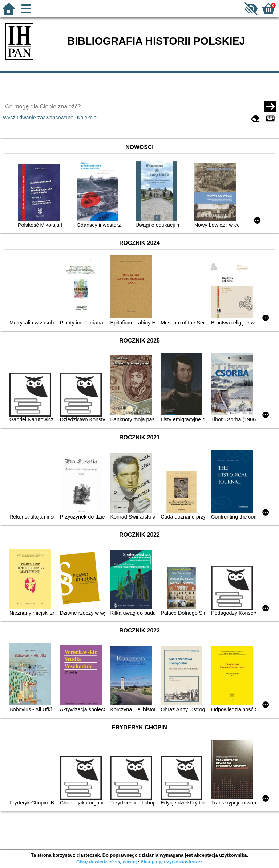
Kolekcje (87, 118)
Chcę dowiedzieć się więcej (106, 862)
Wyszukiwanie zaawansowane (38, 118)
